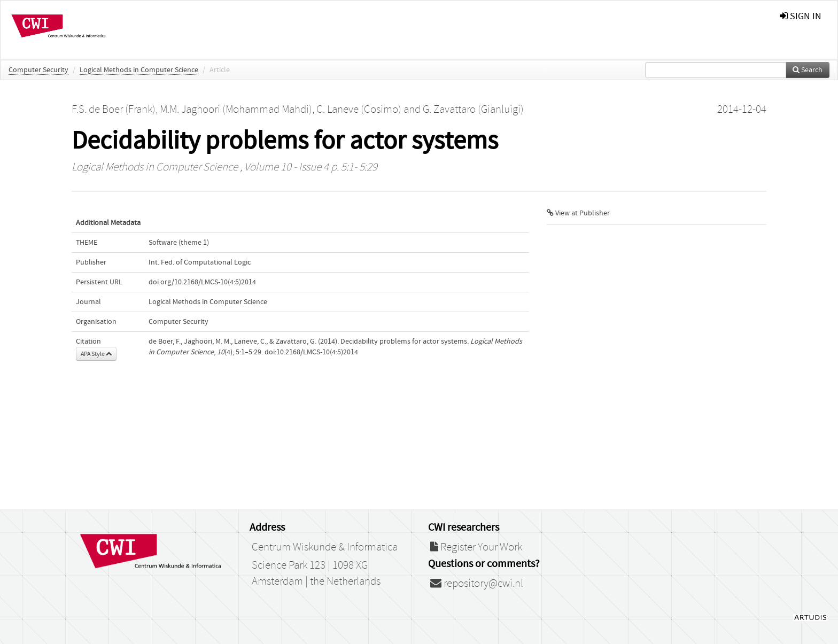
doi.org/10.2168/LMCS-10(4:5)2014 (202, 282)
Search (808, 70)
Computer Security (38, 70)
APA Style (96, 354)
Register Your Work (476, 547)
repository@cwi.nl (477, 584)
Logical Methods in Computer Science (139, 70)
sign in (801, 16)
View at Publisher (578, 213)
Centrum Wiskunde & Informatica (325, 547)
